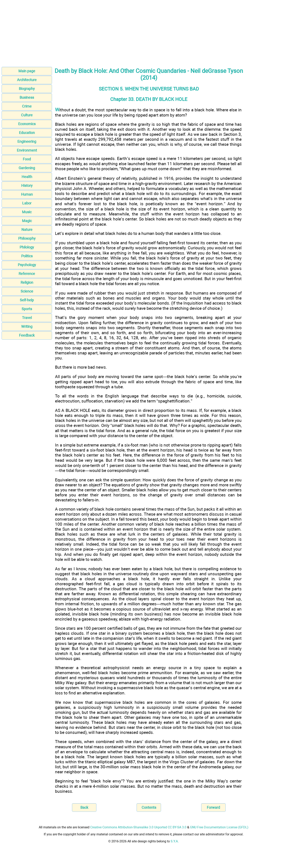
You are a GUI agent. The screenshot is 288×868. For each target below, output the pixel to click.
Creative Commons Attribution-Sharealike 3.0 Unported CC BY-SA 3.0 (138, 827)
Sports (27, 309)
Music (27, 212)
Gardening (27, 168)
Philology (27, 247)
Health (27, 177)
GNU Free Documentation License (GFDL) (219, 827)
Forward (213, 807)
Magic (27, 221)
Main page (27, 71)
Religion (27, 282)
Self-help (27, 300)
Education (27, 133)
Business (27, 97)
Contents (149, 807)
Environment (27, 150)
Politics (27, 256)
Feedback (27, 335)
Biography (27, 89)
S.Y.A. (175, 841)
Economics (27, 124)
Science (27, 291)
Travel (27, 318)
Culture (27, 115)
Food (27, 159)
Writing (27, 326)
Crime (27, 106)
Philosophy (27, 238)
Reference (27, 274)
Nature (27, 230)
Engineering (27, 141)
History (27, 186)
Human (27, 194)
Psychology (27, 265)
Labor (27, 203)
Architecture (27, 80)
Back (84, 807)
